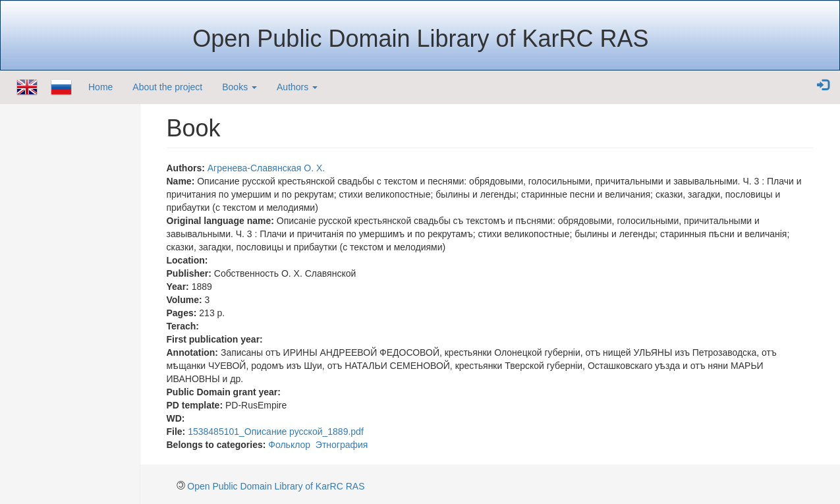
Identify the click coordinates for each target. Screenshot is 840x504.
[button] (823, 86)
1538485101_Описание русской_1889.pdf (276, 432)
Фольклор (289, 445)
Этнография (342, 445)
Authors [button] (297, 87)
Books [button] (239, 87)
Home (100, 87)
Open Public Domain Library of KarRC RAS (276, 486)
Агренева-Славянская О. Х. (266, 168)
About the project (167, 87)
